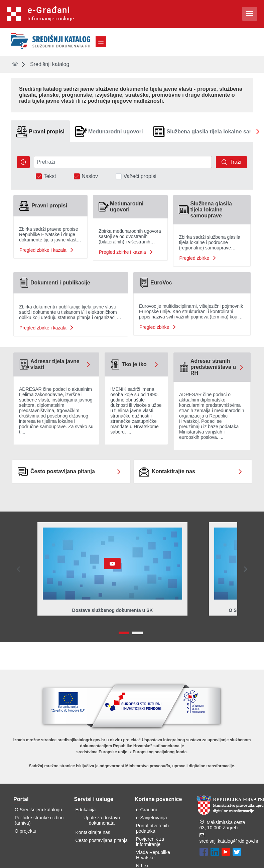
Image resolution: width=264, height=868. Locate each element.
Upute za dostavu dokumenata (102, 820)
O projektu (26, 831)
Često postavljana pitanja (102, 840)
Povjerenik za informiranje (150, 842)
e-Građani (146, 810)
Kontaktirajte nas (93, 832)
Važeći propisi (140, 176)
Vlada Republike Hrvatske (153, 855)
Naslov (90, 176)
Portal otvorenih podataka (152, 828)
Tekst (50, 176)
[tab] (40, 132)
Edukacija (86, 810)
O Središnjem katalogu (38, 810)
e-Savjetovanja (152, 818)
